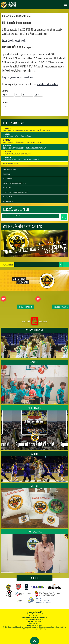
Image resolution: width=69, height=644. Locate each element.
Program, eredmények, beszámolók (18, 77)
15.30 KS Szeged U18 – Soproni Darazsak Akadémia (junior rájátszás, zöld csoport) (26, 129)
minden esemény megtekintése (11, 163)
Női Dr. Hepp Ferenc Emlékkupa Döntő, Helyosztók (17, 153)
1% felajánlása (8, 197)
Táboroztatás (7, 188)
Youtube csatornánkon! (48, 84)
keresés (64, 217)
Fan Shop (34, 486)
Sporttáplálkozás (35, 532)
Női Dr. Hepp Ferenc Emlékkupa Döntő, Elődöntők (17, 135)
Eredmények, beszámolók (14, 40)
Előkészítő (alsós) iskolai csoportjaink (15, 183)
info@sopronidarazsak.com (36, 625)
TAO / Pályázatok (8, 201)
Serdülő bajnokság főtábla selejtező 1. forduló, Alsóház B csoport (22, 141)
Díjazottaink (7, 174)
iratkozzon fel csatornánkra (34, 321)
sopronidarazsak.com (32, 627)
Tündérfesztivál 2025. (60, 307)
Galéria (35, 454)
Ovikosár (34, 362)
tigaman (46, 629)
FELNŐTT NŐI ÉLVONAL (34, 330)
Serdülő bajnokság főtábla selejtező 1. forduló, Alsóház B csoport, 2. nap (24, 147)
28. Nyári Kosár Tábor (26, 307)
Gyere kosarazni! (34, 408)
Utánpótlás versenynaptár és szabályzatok (16, 192)
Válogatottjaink (8, 179)
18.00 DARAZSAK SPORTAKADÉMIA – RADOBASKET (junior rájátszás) (21, 159)
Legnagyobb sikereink (9, 170)
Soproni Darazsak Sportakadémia (15, 627)
